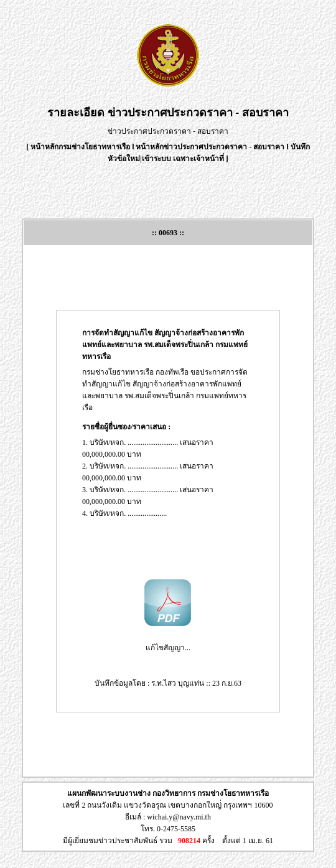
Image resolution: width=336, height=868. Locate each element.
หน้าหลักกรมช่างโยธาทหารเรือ (80, 147)
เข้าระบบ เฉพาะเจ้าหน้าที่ (184, 159)
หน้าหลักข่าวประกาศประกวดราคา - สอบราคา (210, 147)
